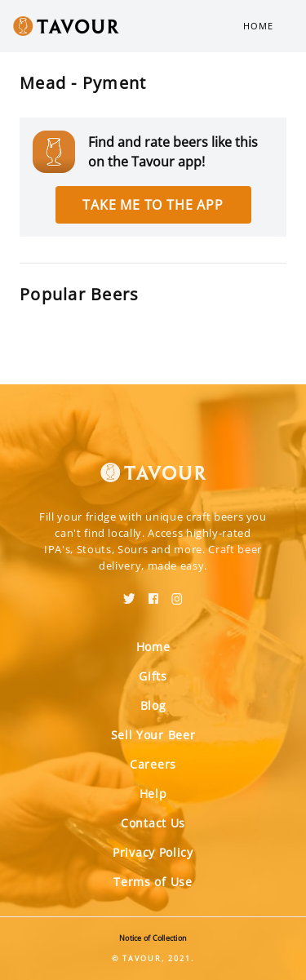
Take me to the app (153, 205)
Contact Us (153, 823)
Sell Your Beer (153, 735)
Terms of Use (153, 882)
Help (153, 794)
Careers (153, 764)
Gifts (153, 676)
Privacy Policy (153, 852)
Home (258, 26)
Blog (153, 705)
